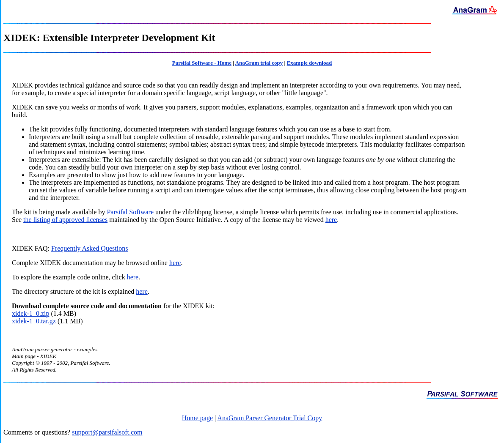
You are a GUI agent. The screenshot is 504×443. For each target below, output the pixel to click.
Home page (197, 418)
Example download (310, 63)
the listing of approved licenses (65, 220)
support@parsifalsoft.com (107, 432)
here (331, 220)
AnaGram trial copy (259, 63)
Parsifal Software (130, 212)
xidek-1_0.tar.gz (34, 321)
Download (26, 306)
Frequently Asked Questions (90, 248)
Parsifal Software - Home (202, 63)
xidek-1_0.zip (30, 313)
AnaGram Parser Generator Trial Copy (270, 418)
